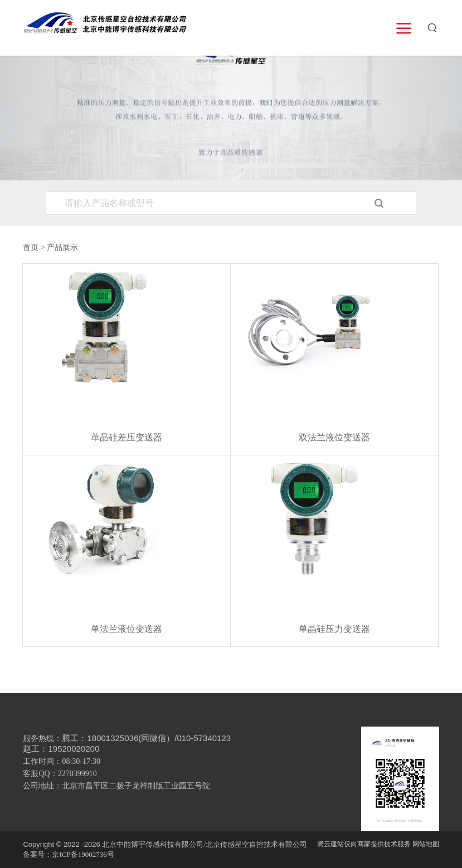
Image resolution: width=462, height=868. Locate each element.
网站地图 (426, 844)
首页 (31, 247)
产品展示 (62, 247)
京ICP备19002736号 (83, 854)
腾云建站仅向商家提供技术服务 (364, 844)
